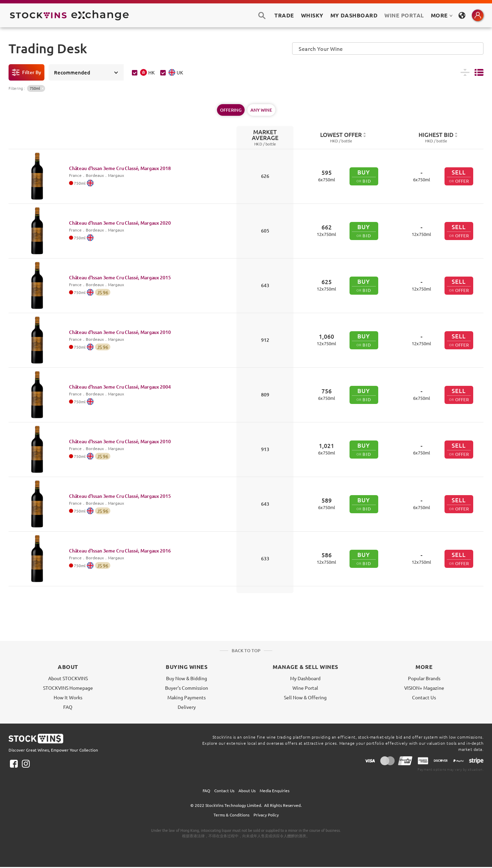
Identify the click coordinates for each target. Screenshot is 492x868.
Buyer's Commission (187, 688)
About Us (247, 790)
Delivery (187, 707)
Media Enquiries (275, 790)
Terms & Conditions (231, 815)
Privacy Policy (266, 815)
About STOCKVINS (68, 678)
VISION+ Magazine (424, 688)
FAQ (68, 707)
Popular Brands (424, 678)
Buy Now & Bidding (187, 678)
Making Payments (187, 697)
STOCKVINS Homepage (68, 688)
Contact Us (424, 697)
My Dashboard (305, 678)
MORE (442, 15)
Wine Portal (404, 15)
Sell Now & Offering (305, 697)
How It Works (68, 697)
